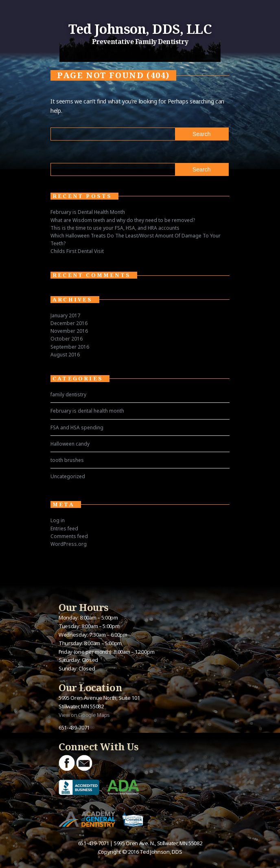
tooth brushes (67, 460)
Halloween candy (70, 444)
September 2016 (70, 347)
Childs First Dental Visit (77, 251)
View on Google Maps (84, 715)
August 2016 (65, 355)
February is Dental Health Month (88, 212)
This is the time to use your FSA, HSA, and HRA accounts (115, 228)
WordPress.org (69, 544)
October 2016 (67, 339)
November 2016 (69, 331)
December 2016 (69, 323)
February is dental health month (87, 411)
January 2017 (65, 315)
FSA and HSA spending (77, 427)
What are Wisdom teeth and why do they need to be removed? (123, 220)
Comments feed (69, 536)
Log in (58, 520)
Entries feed (64, 528)
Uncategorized (68, 476)
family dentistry (68, 394)
